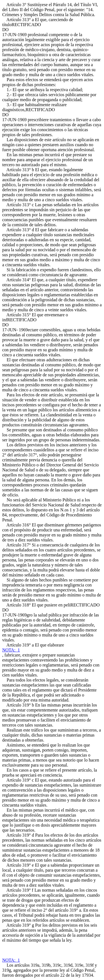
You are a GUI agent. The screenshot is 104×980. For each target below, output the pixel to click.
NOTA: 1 (11, 650)
